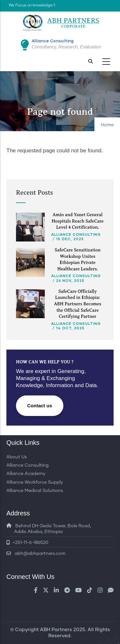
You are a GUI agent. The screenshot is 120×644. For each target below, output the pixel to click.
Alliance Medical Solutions (35, 491)
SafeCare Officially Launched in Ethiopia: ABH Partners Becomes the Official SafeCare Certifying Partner (78, 304)
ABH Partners (56, 630)
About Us (17, 457)
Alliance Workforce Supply (35, 482)
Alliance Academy (26, 474)
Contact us (40, 406)
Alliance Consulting (76, 234)
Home (107, 125)
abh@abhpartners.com (36, 554)
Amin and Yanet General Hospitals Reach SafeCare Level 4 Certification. (78, 221)
